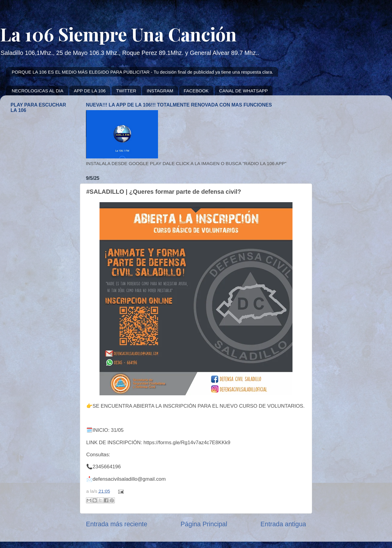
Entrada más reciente (117, 524)
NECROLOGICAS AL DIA (38, 91)
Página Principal (204, 524)
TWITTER (126, 91)
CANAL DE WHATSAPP (244, 91)
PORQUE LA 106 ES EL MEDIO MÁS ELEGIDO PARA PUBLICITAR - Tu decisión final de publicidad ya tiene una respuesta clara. (143, 72)
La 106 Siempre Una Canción (118, 34)
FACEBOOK (196, 91)
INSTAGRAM (160, 91)
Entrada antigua (283, 524)
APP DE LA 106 (90, 91)
